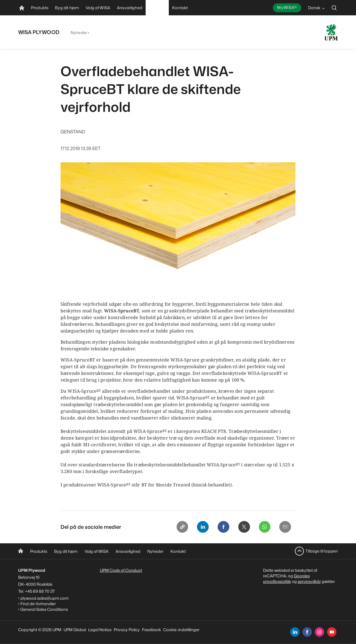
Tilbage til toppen (322, 551)
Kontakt (178, 551)
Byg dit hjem (66, 551)
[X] (242, 527)
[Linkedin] (200, 527)
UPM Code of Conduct (121, 570)
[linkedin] (295, 632)
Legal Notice (100, 630)
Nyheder (79, 32)
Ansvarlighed (128, 551)
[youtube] (332, 632)
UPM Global (75, 630)
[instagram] (319, 632)
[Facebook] (221, 527)
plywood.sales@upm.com (44, 598)
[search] (334, 8)
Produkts (39, 551)
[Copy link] (179, 527)
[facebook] (307, 632)
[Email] (285, 527)
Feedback (151, 630)
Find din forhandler (38, 604)
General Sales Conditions (44, 609)
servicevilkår (309, 581)
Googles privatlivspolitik (286, 579)
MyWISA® (287, 7)
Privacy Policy (127, 630)
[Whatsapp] (264, 527)
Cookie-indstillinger (181, 630)
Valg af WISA (97, 551)
